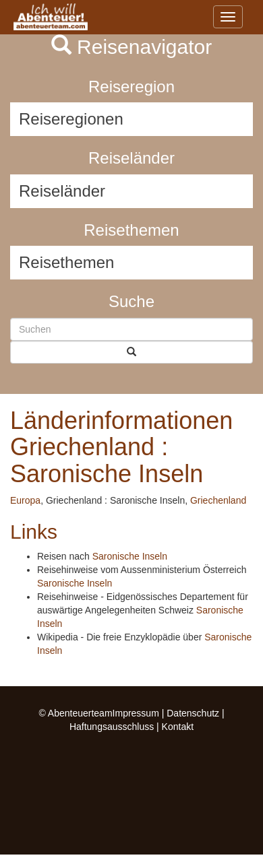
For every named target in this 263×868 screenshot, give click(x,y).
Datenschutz (193, 713)
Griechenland (218, 500)
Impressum (136, 713)
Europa (25, 500)
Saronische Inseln (130, 556)
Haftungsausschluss (112, 727)
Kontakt (178, 727)
